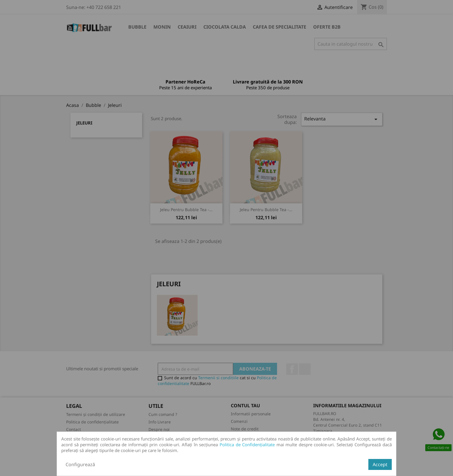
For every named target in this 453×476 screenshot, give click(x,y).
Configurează (80, 464)
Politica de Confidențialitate (247, 445)
